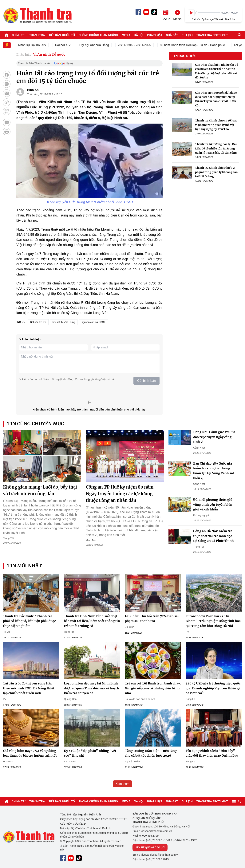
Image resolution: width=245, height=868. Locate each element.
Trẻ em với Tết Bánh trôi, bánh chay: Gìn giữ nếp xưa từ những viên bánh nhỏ (153, 688)
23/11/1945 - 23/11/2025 (137, 45)
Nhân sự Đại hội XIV (35, 45)
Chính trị (19, 35)
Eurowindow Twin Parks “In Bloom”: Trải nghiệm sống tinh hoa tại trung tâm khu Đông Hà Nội (213, 621)
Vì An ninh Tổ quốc (49, 54)
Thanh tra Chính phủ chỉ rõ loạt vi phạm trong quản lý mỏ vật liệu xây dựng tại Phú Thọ (216, 125)
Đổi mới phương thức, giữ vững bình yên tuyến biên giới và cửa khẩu (213, 504)
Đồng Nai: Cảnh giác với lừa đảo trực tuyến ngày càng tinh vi (214, 437)
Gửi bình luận (146, 381)
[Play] (191, 13)
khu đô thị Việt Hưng (64, 322)
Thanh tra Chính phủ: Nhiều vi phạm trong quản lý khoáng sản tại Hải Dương (216, 172)
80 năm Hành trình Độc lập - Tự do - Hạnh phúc (195, 45)
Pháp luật (155, 35)
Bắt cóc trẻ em (38, 322)
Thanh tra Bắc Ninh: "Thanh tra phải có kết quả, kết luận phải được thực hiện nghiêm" (29, 621)
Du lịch (187, 35)
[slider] (208, 13)
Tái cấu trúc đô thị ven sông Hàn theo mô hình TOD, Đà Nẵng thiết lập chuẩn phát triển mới (29, 688)
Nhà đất (172, 35)
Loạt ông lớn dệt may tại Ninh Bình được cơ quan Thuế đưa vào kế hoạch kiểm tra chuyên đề (92, 688)
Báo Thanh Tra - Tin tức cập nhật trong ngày (37, 15)
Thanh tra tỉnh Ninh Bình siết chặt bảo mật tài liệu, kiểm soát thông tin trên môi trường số (92, 621)
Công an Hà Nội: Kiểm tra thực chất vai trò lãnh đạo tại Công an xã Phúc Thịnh (213, 536)
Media (126, 35)
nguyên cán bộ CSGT (93, 322)
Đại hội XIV (65, 45)
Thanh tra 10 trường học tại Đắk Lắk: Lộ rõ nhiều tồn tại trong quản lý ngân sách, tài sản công (216, 148)
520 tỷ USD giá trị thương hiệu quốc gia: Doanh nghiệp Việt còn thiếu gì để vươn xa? (213, 688)
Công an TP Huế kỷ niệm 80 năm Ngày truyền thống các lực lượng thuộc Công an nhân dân (120, 494)
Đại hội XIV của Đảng (97, 45)
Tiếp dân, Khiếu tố (62, 35)
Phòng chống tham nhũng (98, 35)
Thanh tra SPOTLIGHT (212, 35)
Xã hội (139, 35)
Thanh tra (37, 35)
